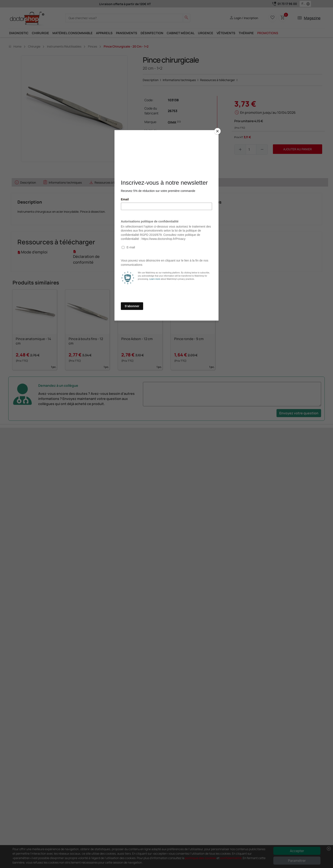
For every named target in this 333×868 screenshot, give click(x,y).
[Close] (217, 131)
